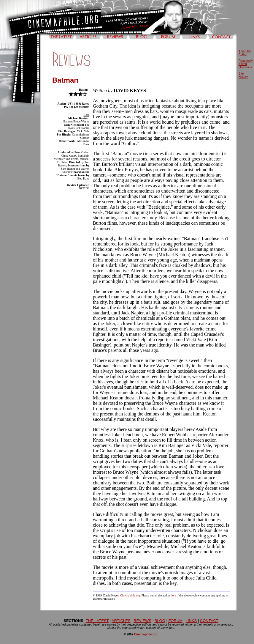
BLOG (160, 621)
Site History (243, 75)
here (173, 595)
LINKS (191, 621)
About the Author (245, 53)
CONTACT (209, 621)
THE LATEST (97, 621)
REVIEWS (142, 621)
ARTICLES (121, 621)
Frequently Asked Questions (246, 64)
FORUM (175, 621)
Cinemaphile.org (130, 595)
